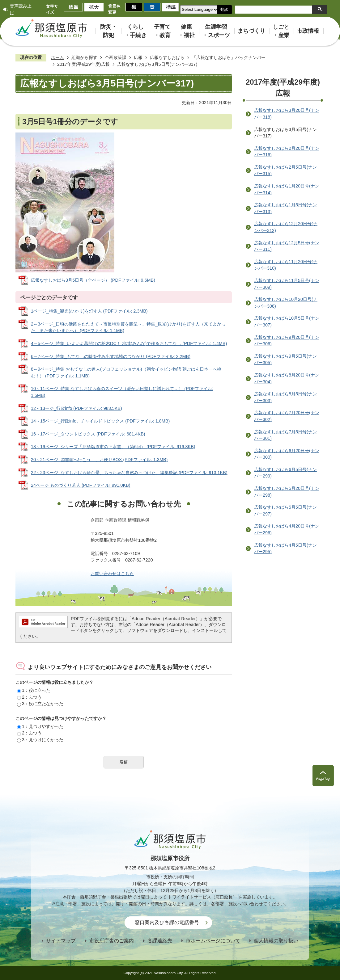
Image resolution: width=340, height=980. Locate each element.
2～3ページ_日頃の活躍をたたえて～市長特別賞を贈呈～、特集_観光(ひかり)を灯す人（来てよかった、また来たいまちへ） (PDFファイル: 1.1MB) (128, 327)
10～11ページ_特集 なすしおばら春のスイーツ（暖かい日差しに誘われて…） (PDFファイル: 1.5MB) (122, 392)
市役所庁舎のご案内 (112, 941)
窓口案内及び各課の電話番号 (167, 922)
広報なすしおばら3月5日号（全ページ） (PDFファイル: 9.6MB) (93, 280)
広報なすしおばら (167, 57)
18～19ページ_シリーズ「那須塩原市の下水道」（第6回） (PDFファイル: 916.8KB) (113, 447)
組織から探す (84, 57)
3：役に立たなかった (40, 704)
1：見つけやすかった (40, 726)
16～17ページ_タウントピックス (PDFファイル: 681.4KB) (88, 434)
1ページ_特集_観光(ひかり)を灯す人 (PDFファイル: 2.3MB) (89, 311)
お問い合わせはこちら (112, 574)
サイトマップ (61, 941)
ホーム (57, 57)
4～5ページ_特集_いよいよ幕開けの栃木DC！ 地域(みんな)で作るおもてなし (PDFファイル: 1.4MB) (129, 343)
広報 (138, 57)
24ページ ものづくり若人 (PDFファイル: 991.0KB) (81, 485)
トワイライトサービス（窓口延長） (202, 897)
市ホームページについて (213, 941)
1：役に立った (34, 690)
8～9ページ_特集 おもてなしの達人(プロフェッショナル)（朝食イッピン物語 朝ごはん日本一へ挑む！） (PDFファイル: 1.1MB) (126, 372)
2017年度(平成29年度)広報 (83, 64)
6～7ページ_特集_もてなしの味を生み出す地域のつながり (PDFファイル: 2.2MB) (111, 356)
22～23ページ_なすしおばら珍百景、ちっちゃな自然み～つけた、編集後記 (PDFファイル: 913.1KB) (129, 473)
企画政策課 (116, 57)
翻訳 (224, 9)
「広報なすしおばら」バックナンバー (229, 57)
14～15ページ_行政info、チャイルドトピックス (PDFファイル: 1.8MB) (100, 421)
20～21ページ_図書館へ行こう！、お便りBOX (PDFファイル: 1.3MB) (99, 460)
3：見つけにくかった (40, 740)
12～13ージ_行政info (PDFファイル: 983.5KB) (76, 408)
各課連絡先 (160, 941)
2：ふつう (29, 697)
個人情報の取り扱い (276, 941)
